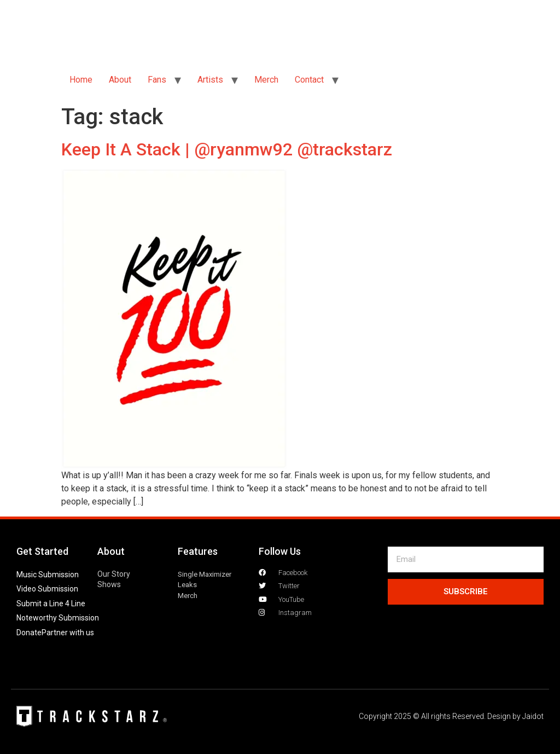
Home (81, 80)
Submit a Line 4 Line (51, 604)
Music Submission (48, 575)
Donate (29, 633)
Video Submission (47, 589)
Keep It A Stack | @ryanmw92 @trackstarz (227, 149)
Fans (157, 80)
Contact (309, 80)
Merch (266, 80)
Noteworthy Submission (58, 618)
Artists (210, 80)
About (120, 80)
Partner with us (68, 633)
